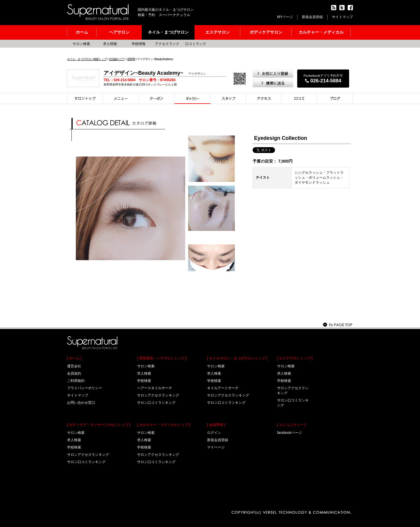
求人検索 (74, 440)
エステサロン (218, 32)
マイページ (216, 447)
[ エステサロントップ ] (295, 358)
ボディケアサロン (266, 32)
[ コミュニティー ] (291, 425)
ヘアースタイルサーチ (155, 388)
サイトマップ (342, 17)
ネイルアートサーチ (223, 388)
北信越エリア (117, 59)
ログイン (214, 433)
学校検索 (74, 447)
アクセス (264, 99)
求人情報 (110, 44)
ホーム (82, 32)
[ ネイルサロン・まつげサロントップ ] (237, 358)
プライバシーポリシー (85, 388)
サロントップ (85, 99)
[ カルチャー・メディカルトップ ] (163, 425)
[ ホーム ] (74, 358)
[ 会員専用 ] (216, 425)
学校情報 (139, 44)
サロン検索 (81, 44)
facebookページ (289, 433)
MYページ (285, 17)
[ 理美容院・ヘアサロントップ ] (162, 358)
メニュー (121, 99)
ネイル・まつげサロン (168, 32)
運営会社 (74, 366)
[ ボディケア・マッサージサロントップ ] (99, 425)
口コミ (299, 99)
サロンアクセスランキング (88, 455)
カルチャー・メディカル (321, 32)
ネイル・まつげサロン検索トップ (87, 59)
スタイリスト (228, 99)
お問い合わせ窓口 (81, 403)
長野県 (131, 59)
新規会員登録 (312, 17)
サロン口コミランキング (86, 462)
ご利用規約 (76, 381)
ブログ (335, 99)
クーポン (157, 99)
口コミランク (196, 44)
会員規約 (74, 373)
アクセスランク (167, 44)
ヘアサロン (119, 32)
